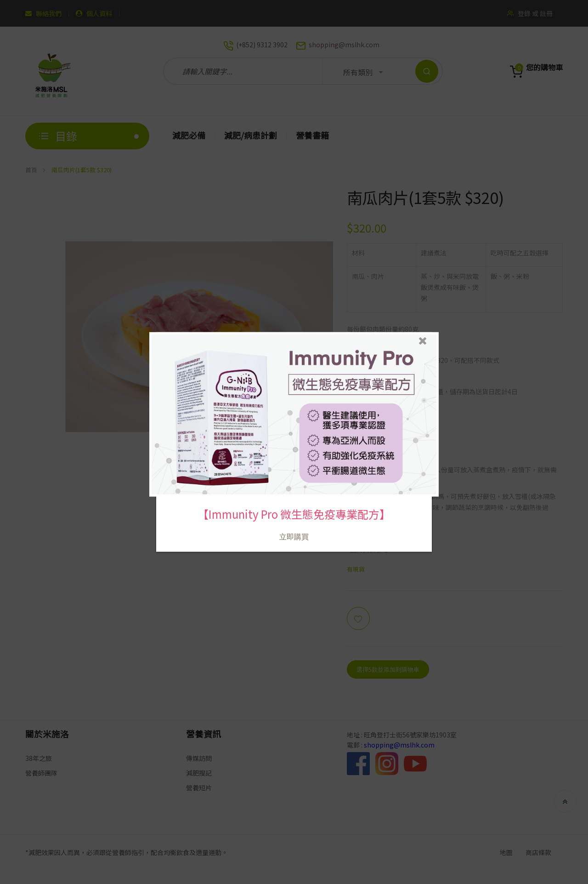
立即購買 (294, 534)
